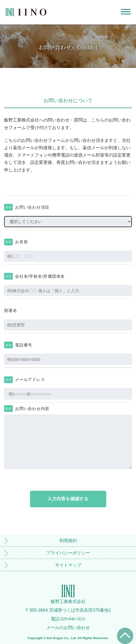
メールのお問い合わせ (68, 628)
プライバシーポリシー (68, 553)
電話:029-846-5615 (68, 619)
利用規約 (68, 541)
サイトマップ (68, 565)
